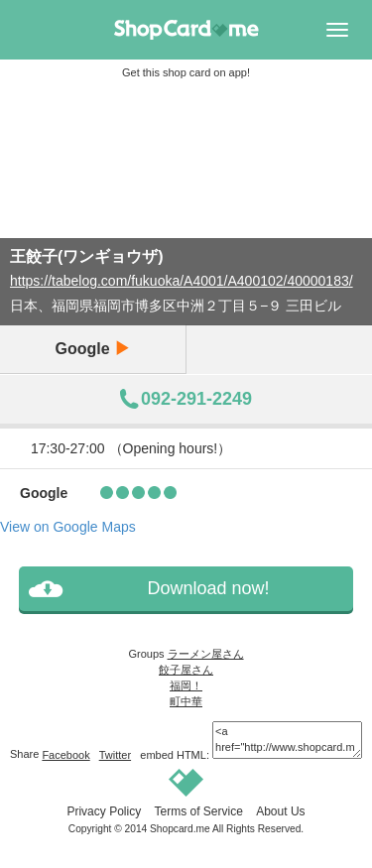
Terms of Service (198, 811)
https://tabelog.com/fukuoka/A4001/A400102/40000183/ (182, 281)
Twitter (115, 755)
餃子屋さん (186, 670)
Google (92, 349)
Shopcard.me (180, 829)
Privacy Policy (104, 811)
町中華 (186, 701)
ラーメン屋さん (206, 654)
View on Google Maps (68, 527)
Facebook (65, 755)
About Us (280, 811)
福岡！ (186, 685)
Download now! (208, 588)
